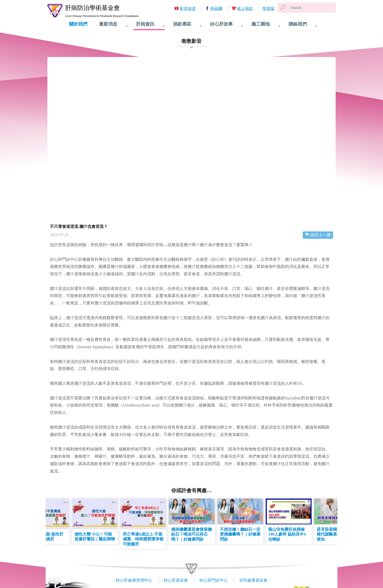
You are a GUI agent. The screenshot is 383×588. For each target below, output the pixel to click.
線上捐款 (245, 8)
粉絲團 (216, 8)
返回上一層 (320, 235)
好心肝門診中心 (214, 580)
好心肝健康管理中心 (134, 580)
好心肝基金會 (176, 580)
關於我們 (78, 24)
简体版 (269, 8)
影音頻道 (188, 8)
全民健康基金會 (253, 580)
